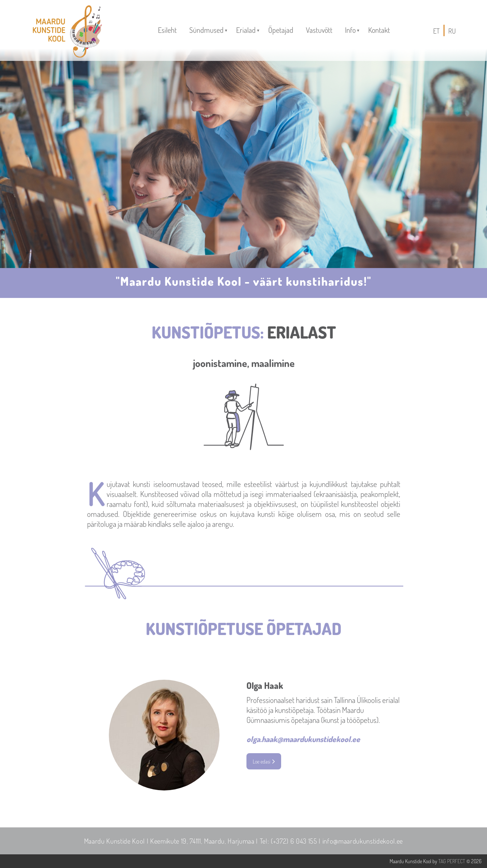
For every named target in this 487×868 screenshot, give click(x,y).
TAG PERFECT (452, 861)
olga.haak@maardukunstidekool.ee (303, 739)
